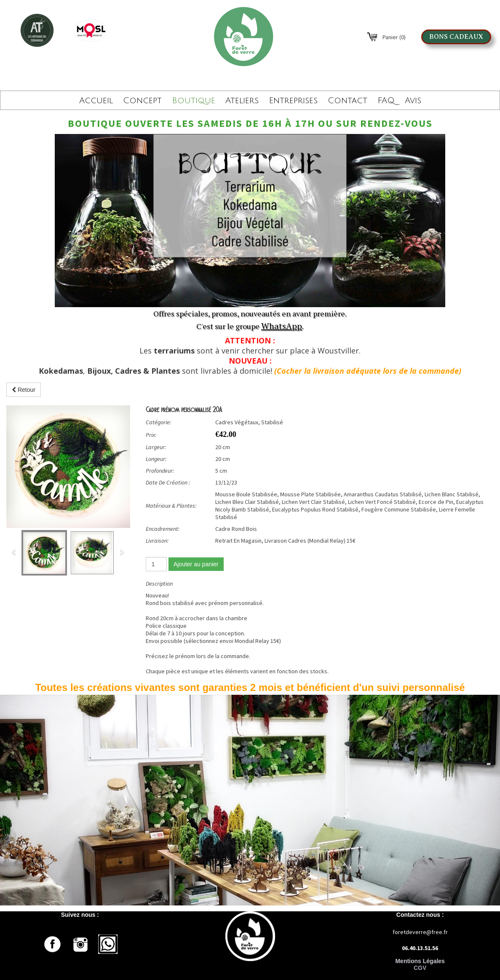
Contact (348, 101)
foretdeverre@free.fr (420, 932)
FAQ (386, 101)
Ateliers (242, 101)
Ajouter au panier (196, 564)
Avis (413, 101)
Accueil (96, 101)
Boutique (194, 101)
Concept (142, 101)
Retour (24, 390)
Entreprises (293, 101)
